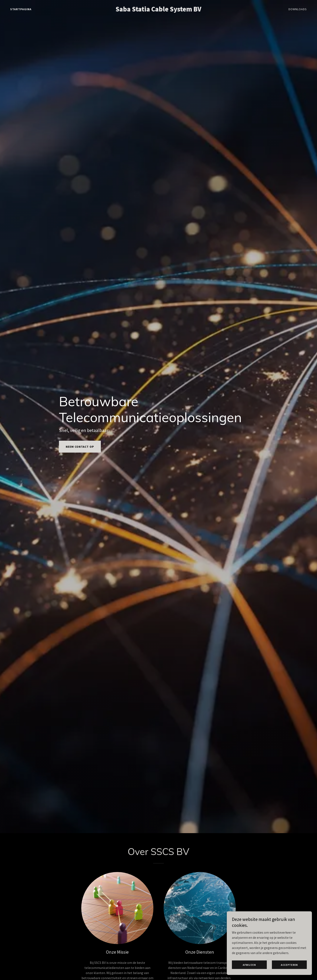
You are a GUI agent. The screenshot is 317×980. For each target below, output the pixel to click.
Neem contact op (80, 447)
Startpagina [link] (21, 9)
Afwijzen (249, 965)
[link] (159, 10)
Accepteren (289, 965)
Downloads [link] (298, 9)
